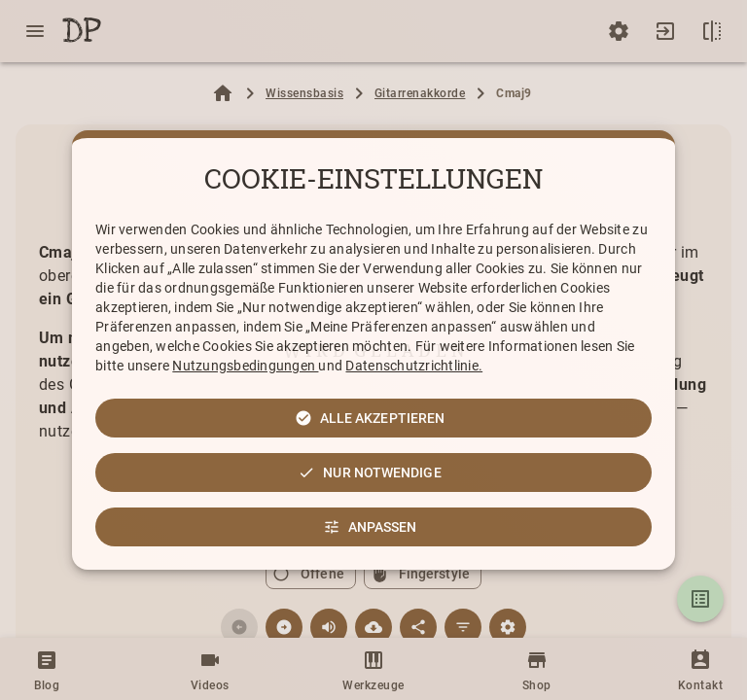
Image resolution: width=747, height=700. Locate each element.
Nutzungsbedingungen (245, 366)
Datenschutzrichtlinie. (414, 366)
